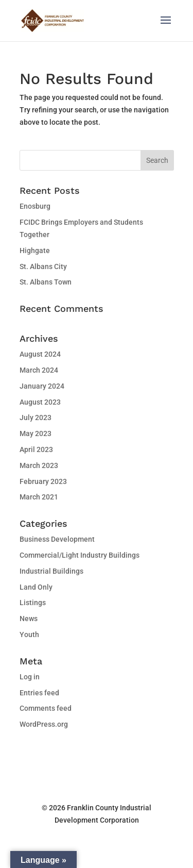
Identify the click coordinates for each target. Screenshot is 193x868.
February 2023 (43, 481)
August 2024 (40, 354)
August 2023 (40, 402)
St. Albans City (43, 266)
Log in (30, 677)
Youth (29, 635)
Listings (33, 603)
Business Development (57, 539)
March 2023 (39, 465)
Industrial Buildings (51, 571)
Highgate (35, 251)
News (29, 619)
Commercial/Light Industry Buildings (80, 555)
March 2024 (39, 370)
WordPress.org (44, 724)
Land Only (36, 587)
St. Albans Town (46, 282)
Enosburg (35, 206)
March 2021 (39, 497)
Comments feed (46, 708)
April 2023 (36, 449)
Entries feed (39, 693)
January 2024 (42, 386)
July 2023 (36, 418)
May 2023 (36, 433)
